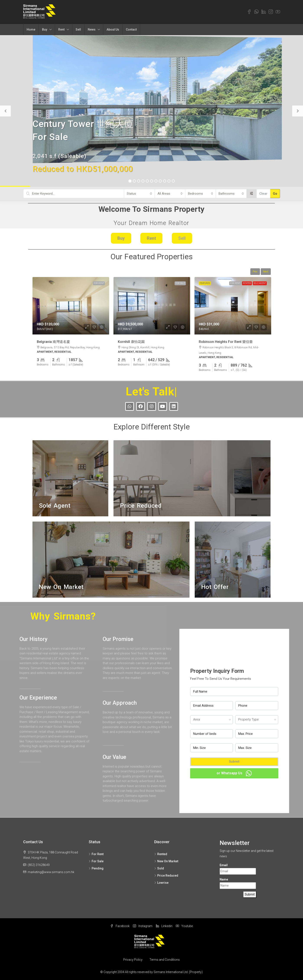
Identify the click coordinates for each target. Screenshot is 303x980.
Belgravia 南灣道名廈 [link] (53, 342)
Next (266, 272)
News (92, 29)
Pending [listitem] (96, 868)
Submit (234, 761)
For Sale (180, 283)
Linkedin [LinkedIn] (164, 926)
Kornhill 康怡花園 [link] (131, 342)
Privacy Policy (133, 960)
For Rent (99, 283)
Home (31, 29)
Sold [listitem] (159, 868)
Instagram (143, 926)
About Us (113, 29)
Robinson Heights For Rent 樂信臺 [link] (226, 342)
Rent (61, 29)
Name (224, 879)
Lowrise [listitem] (161, 883)
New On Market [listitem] (166, 861)
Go (275, 194)
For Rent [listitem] (96, 854)
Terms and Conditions (165, 960)
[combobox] (139, 194)
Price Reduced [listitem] (166, 876)
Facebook (120, 926)
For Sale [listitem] (96, 861)
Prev (255, 272)
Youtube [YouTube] (184, 926)
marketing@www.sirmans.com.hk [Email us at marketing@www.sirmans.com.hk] (51, 872)
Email (224, 865)
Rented (247, 283)
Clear (263, 194)
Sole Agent (260, 283)
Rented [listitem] (161, 854)
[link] (71, 306)
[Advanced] (252, 194)
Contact (131, 29)
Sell (78, 29)
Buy (45, 29)
